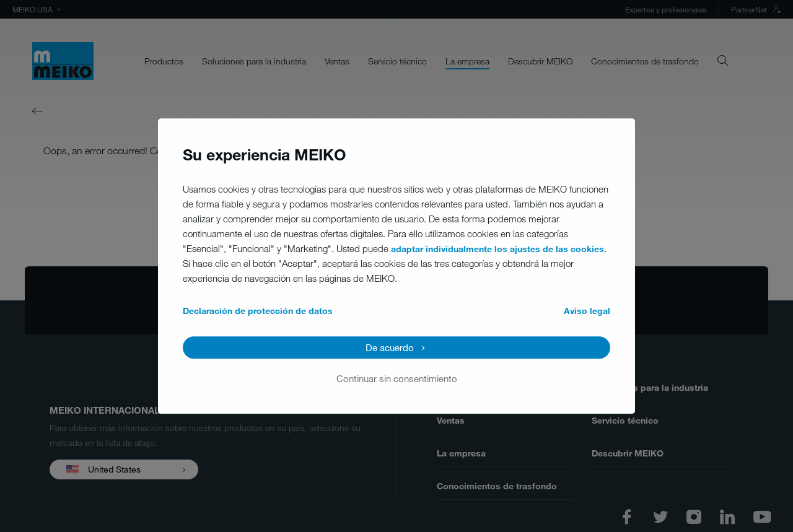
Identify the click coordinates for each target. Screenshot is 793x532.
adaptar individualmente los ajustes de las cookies (497, 249)
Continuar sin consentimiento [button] (397, 378)
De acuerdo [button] (390, 347)
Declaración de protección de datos (258, 311)
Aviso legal (587, 311)
